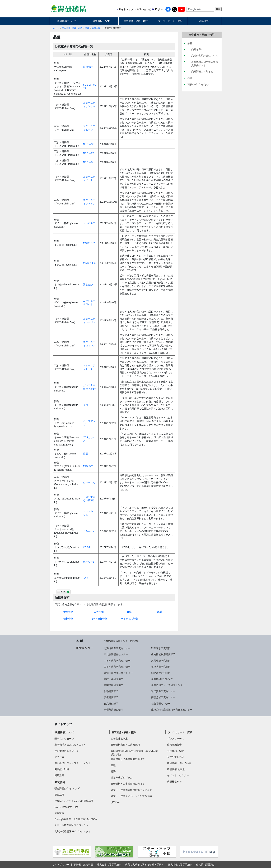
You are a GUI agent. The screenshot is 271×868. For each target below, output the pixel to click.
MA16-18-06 (90, 263)
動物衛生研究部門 (161, 673)
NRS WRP (89, 153)
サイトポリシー (61, 865)
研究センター (85, 648)
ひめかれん (89, 482)
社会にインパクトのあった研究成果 (74, 801)
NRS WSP (89, 144)
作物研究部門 (111, 691)
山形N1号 (88, 67)
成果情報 (59, 813)
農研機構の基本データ (67, 751)
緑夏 (86, 454)
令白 (86, 405)
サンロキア (89, 223)
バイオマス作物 (129, 619)
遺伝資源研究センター (163, 691)
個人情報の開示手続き (180, 865)
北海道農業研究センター (117, 648)
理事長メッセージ (64, 739)
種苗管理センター (161, 704)
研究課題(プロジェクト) (67, 788)
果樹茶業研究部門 (114, 710)
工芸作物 (99, 612)
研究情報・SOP (101, 21)
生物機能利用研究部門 (163, 654)
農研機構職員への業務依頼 (125, 745)
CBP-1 (87, 547)
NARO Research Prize (66, 807)
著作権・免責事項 (83, 865)
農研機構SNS (174, 782)
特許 (113, 771)
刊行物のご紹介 (176, 751)
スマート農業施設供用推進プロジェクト (133, 790)
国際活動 (59, 775)
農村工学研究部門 (114, 679)
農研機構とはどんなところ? (70, 745)
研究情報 (60, 782)
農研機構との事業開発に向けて (128, 759)
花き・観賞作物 (99, 619)
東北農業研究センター (116, 654)
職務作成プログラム (122, 778)
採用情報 (204, 21)
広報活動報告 (174, 745)
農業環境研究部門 (161, 661)
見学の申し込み (176, 757)
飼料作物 (68, 619)
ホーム (56, 28)
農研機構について (67, 21)
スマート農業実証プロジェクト (71, 825)
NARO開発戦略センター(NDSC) (121, 641)
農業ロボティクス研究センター (168, 685)
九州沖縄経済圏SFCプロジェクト (73, 831)
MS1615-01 (89, 243)
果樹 (160, 612)
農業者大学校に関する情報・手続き (144, 865)
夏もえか (88, 285)
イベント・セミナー (178, 775)
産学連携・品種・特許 (136, 21)
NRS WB (88, 162)
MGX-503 (88, 466)
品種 (87, 28)
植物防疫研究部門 (161, 667)
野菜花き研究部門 (161, 648)
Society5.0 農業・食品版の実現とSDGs (76, 819)
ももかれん (89, 531)
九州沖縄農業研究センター (118, 673)
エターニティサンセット (89, 106)
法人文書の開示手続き (109, 865)
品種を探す (97, 28)
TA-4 (86, 578)
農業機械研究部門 (114, 685)
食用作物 (68, 612)
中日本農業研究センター (117, 661)
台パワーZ (89, 562)
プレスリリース (176, 739)
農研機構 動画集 (176, 769)
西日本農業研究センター (117, 667)
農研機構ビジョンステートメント (73, 763)
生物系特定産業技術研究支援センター (172, 710)
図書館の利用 (62, 769)
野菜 (129, 612)
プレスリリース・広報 (170, 21)
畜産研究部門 (111, 697)
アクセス (59, 757)
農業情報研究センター (163, 679)
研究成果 (59, 795)
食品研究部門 (111, 704)
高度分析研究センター (163, 697)
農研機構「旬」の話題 (179, 763)
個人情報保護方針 (206, 865)
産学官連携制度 (119, 739)
